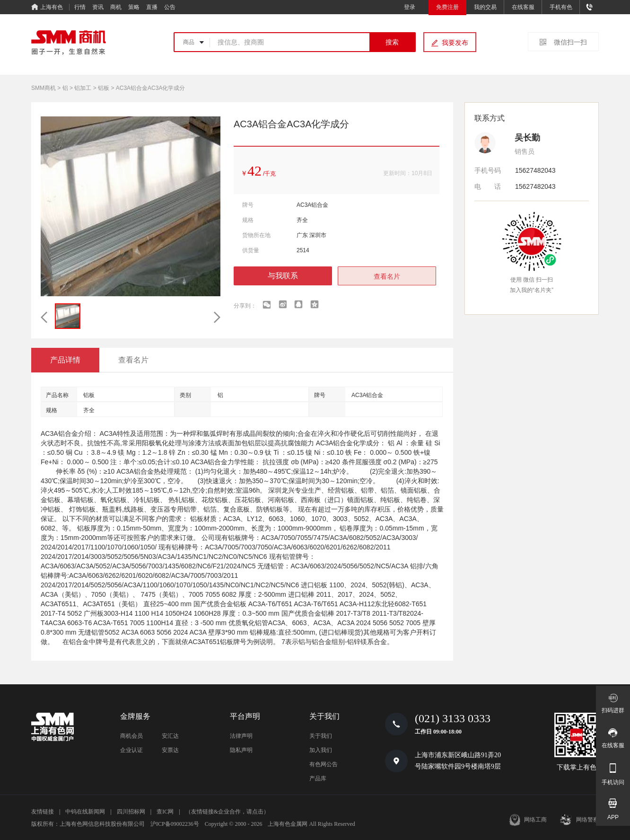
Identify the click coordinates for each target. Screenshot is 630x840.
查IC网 (165, 812)
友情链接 (43, 812)
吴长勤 (527, 138)
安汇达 (170, 736)
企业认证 (131, 750)
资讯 (98, 7)
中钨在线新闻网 (85, 812)
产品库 (318, 778)
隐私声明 (241, 750)
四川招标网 (131, 812)
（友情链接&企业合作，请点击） (227, 812)
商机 (116, 7)
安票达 (170, 750)
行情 (80, 7)
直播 (152, 7)
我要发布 (455, 43)
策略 (134, 7)
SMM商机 (44, 88)
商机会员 (131, 736)
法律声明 (241, 736)
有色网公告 (324, 764)
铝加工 (83, 88)
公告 (170, 7)
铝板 (104, 88)
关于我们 (321, 736)
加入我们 (321, 750)
